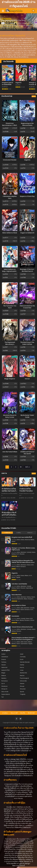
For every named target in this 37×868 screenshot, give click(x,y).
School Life (23, 681)
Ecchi (32, 565)
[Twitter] (20, 719)
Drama (22, 540)
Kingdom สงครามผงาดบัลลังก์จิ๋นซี (22, 537)
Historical (27, 540)
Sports (22, 692)
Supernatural (29, 588)
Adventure (23, 552)
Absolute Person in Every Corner (10, 416)
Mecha (22, 676)
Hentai (22, 665)
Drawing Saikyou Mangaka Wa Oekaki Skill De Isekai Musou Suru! (23, 562)
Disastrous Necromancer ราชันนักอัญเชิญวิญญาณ (10, 125)
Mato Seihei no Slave (10, 233)
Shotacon (4, 686)
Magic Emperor (10, 379)
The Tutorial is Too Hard (10, 307)
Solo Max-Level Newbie (19, 584)
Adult (22, 608)
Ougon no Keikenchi (27, 233)
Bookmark (31, 713)
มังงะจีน (23, 713)
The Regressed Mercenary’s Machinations (10, 344)
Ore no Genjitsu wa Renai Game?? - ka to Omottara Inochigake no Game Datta (24, 639)
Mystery (22, 620)
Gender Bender (25, 662)
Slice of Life (5, 692)
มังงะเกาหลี (14, 713)
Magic (3, 673)
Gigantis (27, 160)
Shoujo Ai (4, 689)
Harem (18, 588)
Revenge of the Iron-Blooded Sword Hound (27, 271)
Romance (23, 567)
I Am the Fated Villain (10, 452)
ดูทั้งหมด (34, 96)
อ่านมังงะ (5, 713)
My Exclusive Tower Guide (27, 416)
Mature (32, 540)
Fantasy (14, 554)
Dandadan (15, 616)
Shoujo (22, 686)
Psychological (24, 678)
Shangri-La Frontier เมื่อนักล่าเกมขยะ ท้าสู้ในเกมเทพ (23, 549)
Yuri (3, 697)
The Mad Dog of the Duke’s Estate (27, 343)
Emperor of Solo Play (27, 196)
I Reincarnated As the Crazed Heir (27, 307)
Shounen (22, 554)
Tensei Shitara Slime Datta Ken (22, 627)
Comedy (29, 552)
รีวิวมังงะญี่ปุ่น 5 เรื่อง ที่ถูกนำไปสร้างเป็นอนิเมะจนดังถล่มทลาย (9, 515)
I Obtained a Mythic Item (10, 197)
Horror (13, 620)
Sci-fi (18, 554)
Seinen (13, 541)
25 (21, 467)
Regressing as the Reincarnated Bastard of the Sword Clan (27, 126)
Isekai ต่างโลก (6, 670)
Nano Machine (17, 595)
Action (18, 540)
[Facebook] (17, 719)
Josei (22, 670)
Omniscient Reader (10, 160)
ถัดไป (28, 467)
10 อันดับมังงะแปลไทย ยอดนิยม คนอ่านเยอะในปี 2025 (9, 491)
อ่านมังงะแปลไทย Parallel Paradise (26, 490)
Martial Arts (20, 599)
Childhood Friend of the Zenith (27, 453)
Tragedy (18, 577)
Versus (27, 379)
